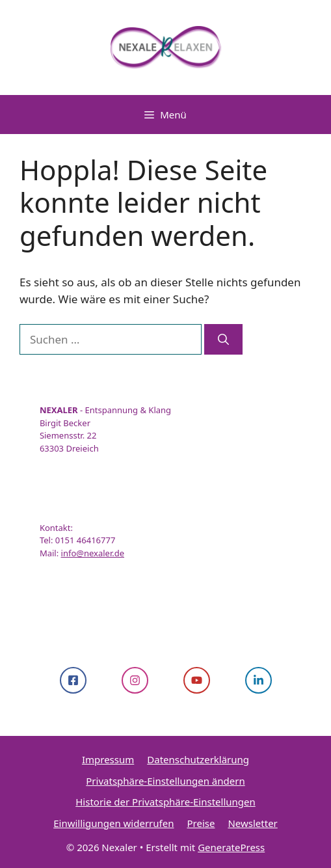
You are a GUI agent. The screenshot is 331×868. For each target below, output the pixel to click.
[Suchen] (223, 340)
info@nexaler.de (93, 553)
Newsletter (252, 823)
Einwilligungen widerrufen (113, 823)
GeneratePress (231, 847)
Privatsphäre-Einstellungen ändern (165, 781)
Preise (201, 823)
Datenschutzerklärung (198, 759)
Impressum (108, 759)
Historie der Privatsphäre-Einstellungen (165, 802)
